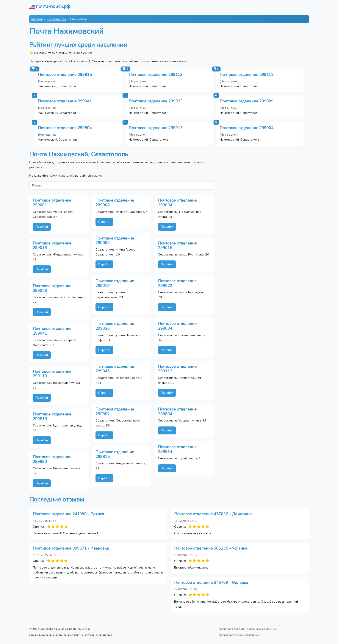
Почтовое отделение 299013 (156, 128)
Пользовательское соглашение (240, 635)
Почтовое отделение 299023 (156, 101)
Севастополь (56, 19)
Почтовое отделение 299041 (65, 101)
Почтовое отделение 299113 (156, 75)
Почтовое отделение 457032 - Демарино (213, 514)
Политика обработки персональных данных (247, 629)
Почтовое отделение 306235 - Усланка (211, 548)
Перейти (42, 227)
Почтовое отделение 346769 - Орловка (211, 583)
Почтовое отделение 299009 (247, 101)
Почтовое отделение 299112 (247, 75)
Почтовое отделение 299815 (65, 75)
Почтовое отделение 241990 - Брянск (68, 514)
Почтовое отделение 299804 (65, 128)
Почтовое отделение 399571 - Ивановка (71, 548)
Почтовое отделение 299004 (247, 128)
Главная (37, 19)
